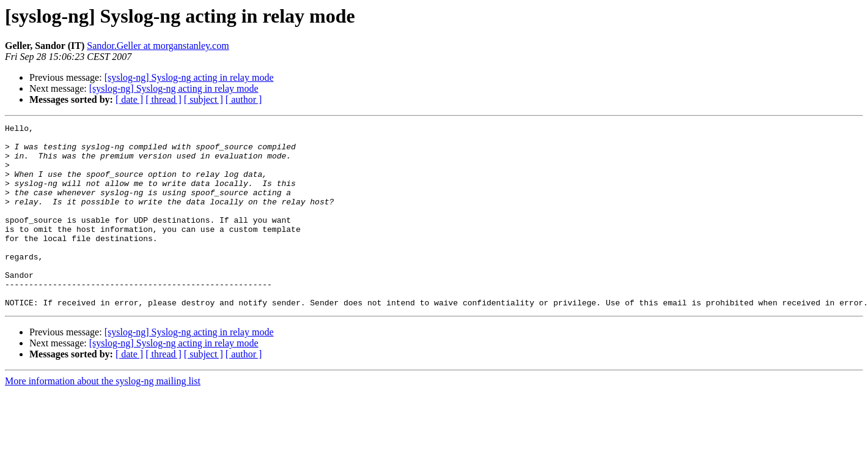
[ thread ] (164, 99)
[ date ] (129, 99)
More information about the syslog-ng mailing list (103, 418)
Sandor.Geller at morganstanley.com (158, 46)
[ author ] (244, 99)
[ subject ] (204, 99)
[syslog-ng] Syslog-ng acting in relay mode (189, 77)
